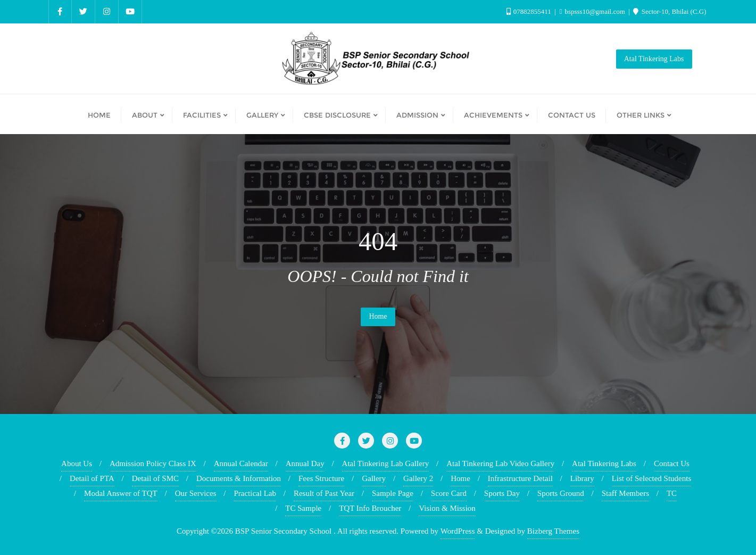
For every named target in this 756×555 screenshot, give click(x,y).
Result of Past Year (324, 493)
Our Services (196, 493)
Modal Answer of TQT (121, 493)
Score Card (449, 493)
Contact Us (672, 463)
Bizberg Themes (553, 531)
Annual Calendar (241, 463)
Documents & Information (239, 478)
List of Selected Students (652, 478)
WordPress (458, 531)
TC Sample (303, 508)
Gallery (374, 478)
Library (582, 478)
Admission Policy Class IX (153, 463)
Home (378, 316)
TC (672, 493)
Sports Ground (561, 493)
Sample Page (393, 493)
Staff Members (625, 493)
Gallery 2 (418, 478)
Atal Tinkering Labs (654, 59)
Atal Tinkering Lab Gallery (386, 463)
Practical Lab (255, 493)
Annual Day (305, 463)
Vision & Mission (447, 508)
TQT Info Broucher (370, 508)
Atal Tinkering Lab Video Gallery (500, 463)
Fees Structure (321, 478)
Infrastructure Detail (520, 478)
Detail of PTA (92, 478)
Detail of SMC (155, 478)
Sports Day (502, 493)
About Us (77, 463)
